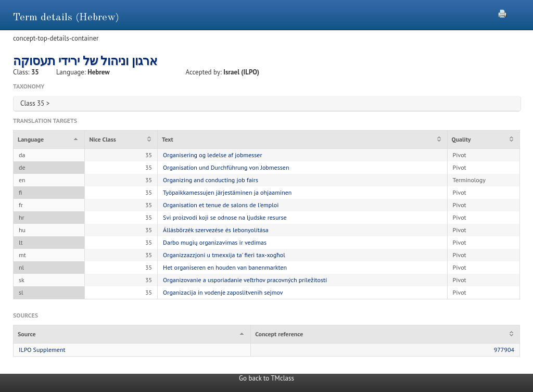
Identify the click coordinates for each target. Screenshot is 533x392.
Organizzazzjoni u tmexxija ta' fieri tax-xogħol (224, 255)
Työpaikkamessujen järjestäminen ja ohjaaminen (227, 192)
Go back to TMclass (266, 378)
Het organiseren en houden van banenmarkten (225, 267)
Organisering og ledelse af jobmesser (212, 155)
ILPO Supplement (42, 350)
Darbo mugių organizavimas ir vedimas (215, 242)
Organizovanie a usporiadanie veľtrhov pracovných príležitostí (245, 280)
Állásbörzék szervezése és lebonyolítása (216, 230)
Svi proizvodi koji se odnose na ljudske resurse (225, 217)
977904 (504, 350)
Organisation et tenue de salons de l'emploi (221, 205)
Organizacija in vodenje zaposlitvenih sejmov (223, 292)
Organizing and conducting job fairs (211, 180)
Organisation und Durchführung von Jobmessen (226, 167)
